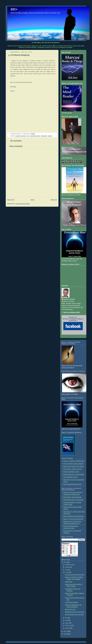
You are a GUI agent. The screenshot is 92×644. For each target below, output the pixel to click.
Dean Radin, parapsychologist (72, 497)
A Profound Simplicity (72, 602)
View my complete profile (71, 312)
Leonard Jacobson (21, 136)
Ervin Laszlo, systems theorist (72, 469)
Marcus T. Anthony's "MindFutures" (74, 461)
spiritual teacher (35, 136)
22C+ (14, 9)
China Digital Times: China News (73, 500)
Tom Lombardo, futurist (70, 477)
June (67, 572)
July (67, 570)
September (69, 565)
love (29, 136)
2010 (66, 634)
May (67, 618)
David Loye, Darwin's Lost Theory (74, 466)
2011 (66, 631)
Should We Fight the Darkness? (75, 612)
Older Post (54, 200)
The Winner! (69, 582)
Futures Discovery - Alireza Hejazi (74, 474)
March (68, 623)
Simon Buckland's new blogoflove (74, 516)
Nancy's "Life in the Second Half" (73, 519)
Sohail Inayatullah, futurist (71, 472)
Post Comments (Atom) (23, 204)
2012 (66, 562)
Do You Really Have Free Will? (74, 615)
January (68, 628)
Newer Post (11, 200)
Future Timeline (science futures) (73, 464)
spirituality (44, 136)
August (68, 567)
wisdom (50, 136)
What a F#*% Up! (70, 609)
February (68, 626)
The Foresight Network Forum (72, 484)
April (67, 620)
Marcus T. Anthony (69, 299)
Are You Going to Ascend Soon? (75, 575)
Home (32, 200)
